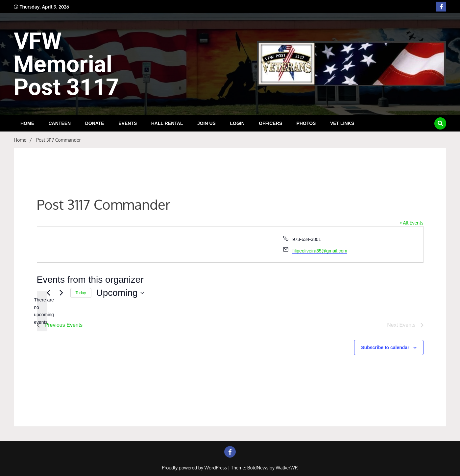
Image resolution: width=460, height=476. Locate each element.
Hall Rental (167, 123)
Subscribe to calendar (385, 347)
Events (128, 123)
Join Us (206, 123)
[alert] (42, 311)
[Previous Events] (49, 293)
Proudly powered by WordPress (195, 468)
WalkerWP (287, 468)
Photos (306, 123)
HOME (27, 123)
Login (237, 123)
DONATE (95, 123)
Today (81, 293)
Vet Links (342, 123)
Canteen (60, 123)
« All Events (411, 223)
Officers (270, 123)
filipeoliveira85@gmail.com (320, 251)
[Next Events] (61, 293)
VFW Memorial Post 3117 (66, 64)
